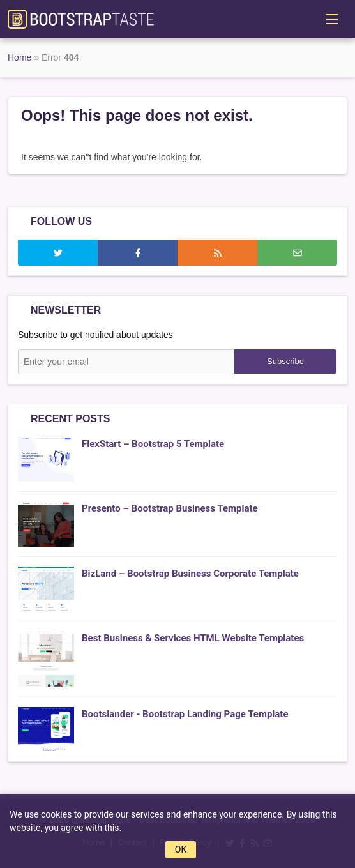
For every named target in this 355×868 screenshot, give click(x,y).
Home (19, 57)
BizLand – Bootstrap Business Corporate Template (190, 574)
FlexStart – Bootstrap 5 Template (153, 444)
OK (181, 849)
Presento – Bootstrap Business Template (170, 508)
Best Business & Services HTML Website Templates (193, 638)
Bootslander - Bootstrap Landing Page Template (185, 714)
